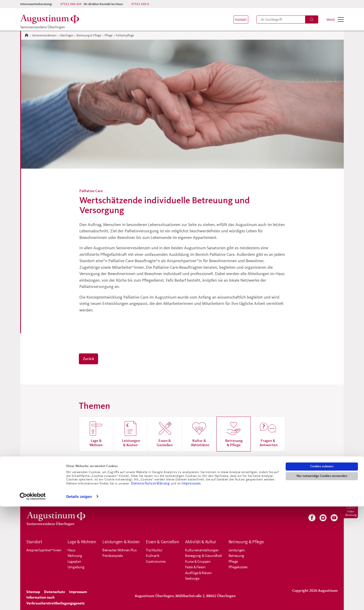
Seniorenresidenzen (44, 35)
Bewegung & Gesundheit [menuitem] (204, 556)
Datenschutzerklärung (151, 587)
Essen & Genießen (162, 542)
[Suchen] (312, 19)
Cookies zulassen (322, 570)
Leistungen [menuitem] (237, 550)
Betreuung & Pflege (89, 35)
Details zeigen (79, 600)
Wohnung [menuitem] (75, 556)
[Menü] (335, 19)
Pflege (108, 35)
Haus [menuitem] (71, 550)
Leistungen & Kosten (121, 542)
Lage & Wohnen (82, 542)
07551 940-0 (140, 4)
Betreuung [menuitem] (236, 556)
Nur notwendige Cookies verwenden (322, 580)
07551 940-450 (71, 4)
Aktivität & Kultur (201, 542)
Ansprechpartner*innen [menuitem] (44, 550)
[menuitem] (238, 19)
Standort (34, 542)
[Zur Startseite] (27, 35)
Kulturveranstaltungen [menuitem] (202, 550)
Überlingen (66, 35)
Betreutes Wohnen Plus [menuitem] (120, 550)
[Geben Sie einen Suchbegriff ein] (287, 19)
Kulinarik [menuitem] (153, 556)
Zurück (88, 359)
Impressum (191, 587)
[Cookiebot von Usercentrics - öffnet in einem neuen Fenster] (33, 600)
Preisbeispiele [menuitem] (113, 556)
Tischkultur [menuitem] (154, 550)
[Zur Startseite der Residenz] (51, 19)
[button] (238, 19)
